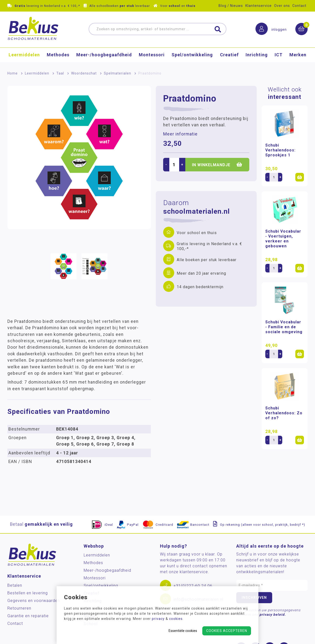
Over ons (282, 6)
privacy (158, 619)
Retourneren (19, 608)
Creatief (229, 55)
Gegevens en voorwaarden (34, 601)
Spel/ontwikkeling (192, 55)
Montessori (152, 55)
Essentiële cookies (183, 631)
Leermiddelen (24, 55)
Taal (60, 73)
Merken (298, 55)
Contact (299, 6)
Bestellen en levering (28, 593)
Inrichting (257, 55)
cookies (176, 619)
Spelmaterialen (118, 73)
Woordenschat (84, 73)
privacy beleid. (273, 614)
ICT (279, 55)
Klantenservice (259, 6)
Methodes (58, 55)
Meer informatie (180, 134)
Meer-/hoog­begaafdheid (104, 55)
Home (13, 73)
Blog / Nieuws (231, 6)
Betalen (15, 585)
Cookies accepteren (227, 631)
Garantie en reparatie (28, 616)
